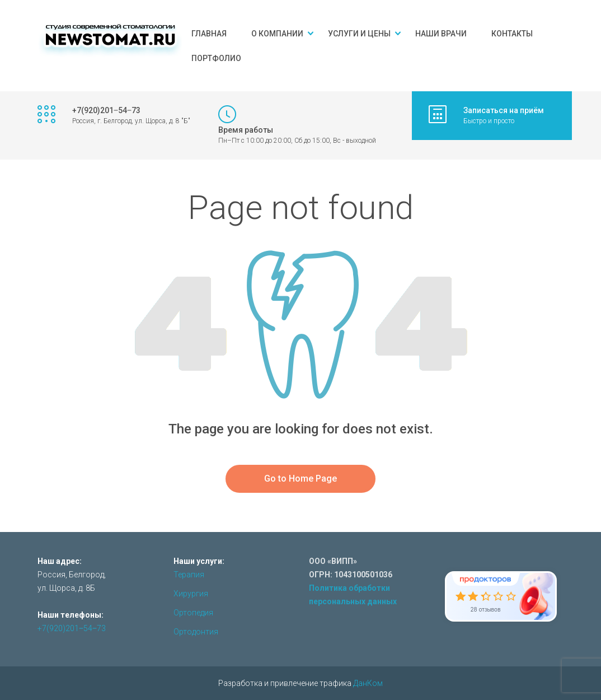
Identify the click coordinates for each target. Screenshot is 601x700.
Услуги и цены (359, 34)
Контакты (512, 34)
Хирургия (191, 594)
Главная (209, 34)
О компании (277, 34)
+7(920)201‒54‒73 (72, 628)
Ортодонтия (196, 632)
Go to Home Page (300, 479)
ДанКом (368, 683)
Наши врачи (441, 34)
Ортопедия (193, 613)
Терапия (189, 575)
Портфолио (216, 58)
